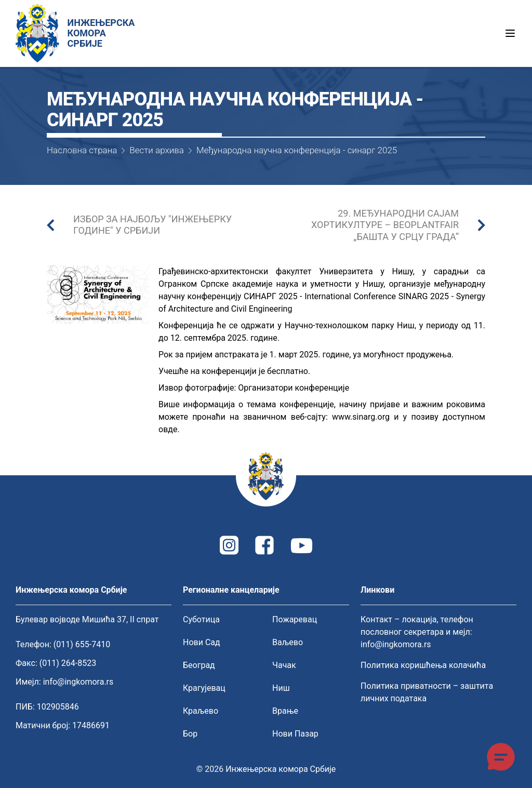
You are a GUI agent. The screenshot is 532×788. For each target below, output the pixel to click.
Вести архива (157, 150)
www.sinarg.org (361, 417)
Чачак (284, 665)
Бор (190, 734)
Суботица (201, 619)
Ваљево (288, 642)
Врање (285, 711)
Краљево (201, 711)
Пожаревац (295, 619)
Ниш (281, 688)
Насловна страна (82, 150)
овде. (169, 429)
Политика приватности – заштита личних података (427, 692)
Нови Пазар (295, 734)
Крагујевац (204, 688)
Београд (199, 665)
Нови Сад (202, 642)
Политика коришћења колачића (423, 665)
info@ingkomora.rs (78, 682)
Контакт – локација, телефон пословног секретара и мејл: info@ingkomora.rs (417, 632)
